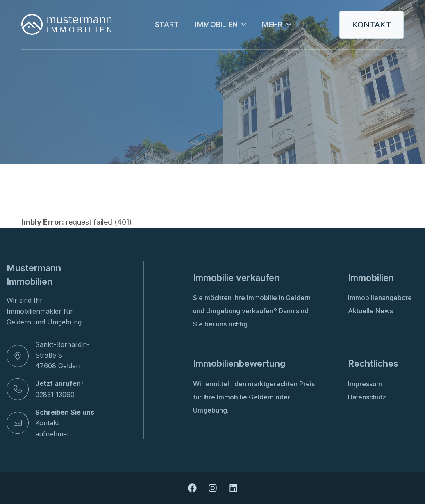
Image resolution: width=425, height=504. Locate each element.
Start (167, 24)
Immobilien (220, 25)
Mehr (276, 25)
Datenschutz (367, 397)
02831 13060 (55, 395)
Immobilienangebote (380, 298)
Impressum (365, 384)
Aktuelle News (370, 311)
